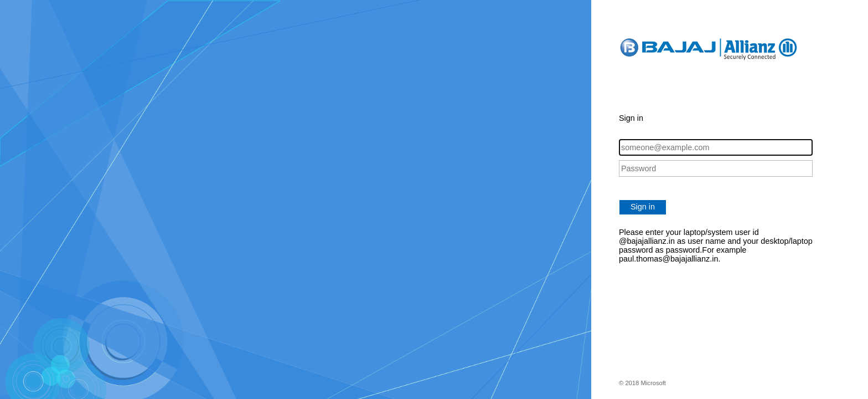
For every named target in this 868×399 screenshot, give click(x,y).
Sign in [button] (643, 207)
